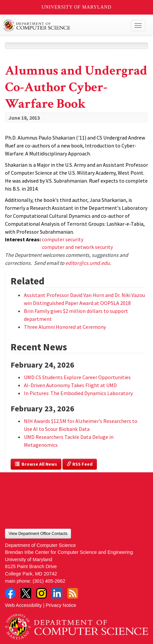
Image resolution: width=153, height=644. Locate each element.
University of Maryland (76, 7)
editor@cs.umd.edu (88, 263)
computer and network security (77, 247)
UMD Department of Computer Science (62, 26)
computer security (63, 239)
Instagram (41, 593)
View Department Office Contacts (38, 534)
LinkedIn (57, 593)
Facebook (10, 593)
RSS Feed (80, 464)
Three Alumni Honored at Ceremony (65, 327)
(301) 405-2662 (49, 581)
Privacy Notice (61, 605)
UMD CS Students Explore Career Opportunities (78, 377)
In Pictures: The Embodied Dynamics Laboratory (78, 393)
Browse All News (36, 464)
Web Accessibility (23, 605)
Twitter (26, 593)
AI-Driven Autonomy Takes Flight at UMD (70, 385)
